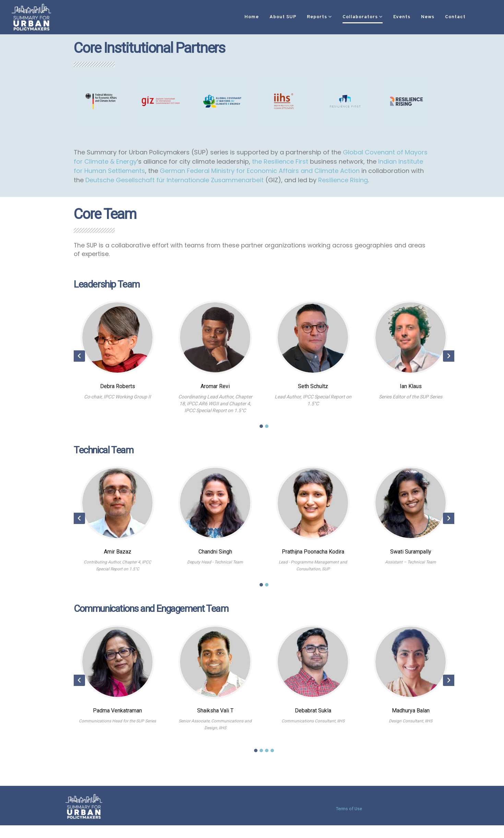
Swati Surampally (411, 555)
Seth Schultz (313, 389)
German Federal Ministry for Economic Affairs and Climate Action (260, 171)
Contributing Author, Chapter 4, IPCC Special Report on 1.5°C (117, 569)
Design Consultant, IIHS (411, 724)
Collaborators (340, 17)
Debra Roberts (118, 389)
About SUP (262, 17)
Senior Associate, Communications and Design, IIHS (215, 728)
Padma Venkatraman (117, 714)
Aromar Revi (215, 389)
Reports (296, 17)
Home (231, 17)
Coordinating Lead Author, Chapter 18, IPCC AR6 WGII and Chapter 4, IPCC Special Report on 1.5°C (215, 407)
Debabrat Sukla (313, 714)
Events (381, 17)
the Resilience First (280, 162)
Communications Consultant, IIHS (313, 724)
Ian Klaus (411, 389)
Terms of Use (349, 809)
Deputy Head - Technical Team (215, 566)
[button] (464, 17)
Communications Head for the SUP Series (117, 724)
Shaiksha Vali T (215, 714)
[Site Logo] (31, 17)
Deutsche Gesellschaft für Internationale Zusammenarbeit (175, 181)
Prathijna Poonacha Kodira (313, 555)
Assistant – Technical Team (411, 566)
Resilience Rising (343, 181)
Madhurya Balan (411, 714)
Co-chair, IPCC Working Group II (117, 400)
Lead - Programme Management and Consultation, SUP (313, 569)
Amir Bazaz (118, 555)
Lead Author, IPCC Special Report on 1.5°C (313, 403)
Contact (435, 17)
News (407, 17)
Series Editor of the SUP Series (411, 400)
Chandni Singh (215, 555)
